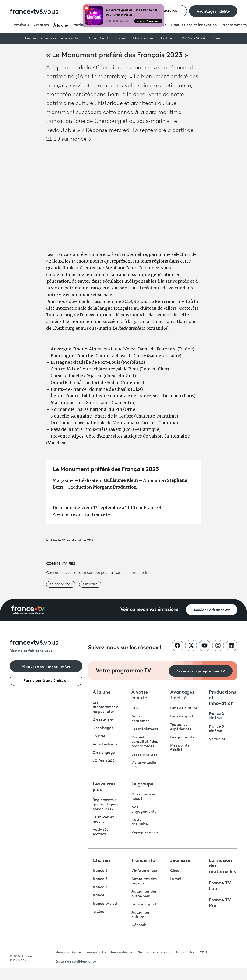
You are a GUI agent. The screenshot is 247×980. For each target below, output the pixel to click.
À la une (61, 25)
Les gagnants (182, 737)
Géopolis (139, 925)
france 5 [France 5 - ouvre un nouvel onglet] (100, 895)
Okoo (175, 871)
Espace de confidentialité (76, 961)
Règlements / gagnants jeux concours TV (105, 805)
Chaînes (102, 860)
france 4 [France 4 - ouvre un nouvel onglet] (100, 887)
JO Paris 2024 (193, 38)
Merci (217, 38)
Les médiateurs (145, 729)
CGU (203, 952)
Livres (121, 38)
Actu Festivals (105, 744)
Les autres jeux (104, 786)
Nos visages (143, 38)
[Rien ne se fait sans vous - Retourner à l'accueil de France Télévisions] (46, 646)
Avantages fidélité (213, 11)
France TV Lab (220, 885)
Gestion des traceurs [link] (154, 952)
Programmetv (234, 25)
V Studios (217, 739)
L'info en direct (145, 871)
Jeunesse (180, 860)
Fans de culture (184, 708)
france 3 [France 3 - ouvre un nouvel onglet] (100, 879)
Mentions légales (68, 952)
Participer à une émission (46, 680)
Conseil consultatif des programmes (145, 742)
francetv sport (144, 905)
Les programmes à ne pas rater (52, 38)
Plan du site (185, 952)
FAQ (135, 708)
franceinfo (143, 860)
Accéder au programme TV (201, 671)
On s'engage (104, 753)
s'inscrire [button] (90, 584)
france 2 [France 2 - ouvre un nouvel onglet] (100, 871)
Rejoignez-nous (145, 833)
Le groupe (142, 783)
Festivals (22, 25)
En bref (167, 38)
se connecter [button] (61, 584)
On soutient (98, 38)
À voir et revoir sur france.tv (81, 514)
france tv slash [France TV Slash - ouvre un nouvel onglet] (106, 904)
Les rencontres (144, 755)
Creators (41, 25)
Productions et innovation (194, 25)
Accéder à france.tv (212, 609)
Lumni (176, 879)
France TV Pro (220, 902)
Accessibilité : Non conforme (109, 952)
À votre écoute (140, 694)
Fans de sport (182, 716)
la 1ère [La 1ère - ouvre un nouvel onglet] (99, 912)
